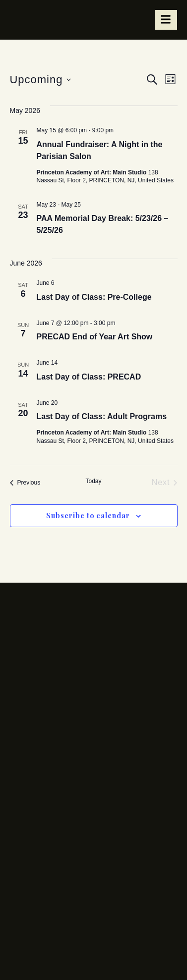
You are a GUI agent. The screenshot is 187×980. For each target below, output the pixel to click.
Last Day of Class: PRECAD (89, 377)
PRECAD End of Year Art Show (95, 337)
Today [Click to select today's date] (93, 481)
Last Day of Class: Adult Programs (102, 416)
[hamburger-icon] (166, 20)
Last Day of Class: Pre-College (94, 297)
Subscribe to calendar (88, 516)
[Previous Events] (25, 483)
